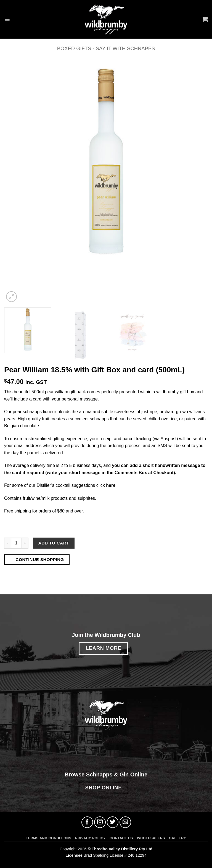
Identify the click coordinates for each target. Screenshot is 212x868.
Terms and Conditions (49, 838)
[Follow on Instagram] (100, 822)
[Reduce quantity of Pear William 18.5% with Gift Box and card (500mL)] (7, 543)
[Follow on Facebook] (87, 822)
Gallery (177, 838)
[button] (7, 19)
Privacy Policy (90, 838)
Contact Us (121, 838)
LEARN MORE (103, 648)
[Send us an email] (125, 822)
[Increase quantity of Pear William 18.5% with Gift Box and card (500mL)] (25, 543)
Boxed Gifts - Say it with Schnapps (106, 48)
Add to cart (54, 543)
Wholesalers (151, 838)
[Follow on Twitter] (113, 822)
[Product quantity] (16, 543)
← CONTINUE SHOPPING (37, 559)
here (111, 485)
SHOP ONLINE (104, 788)
